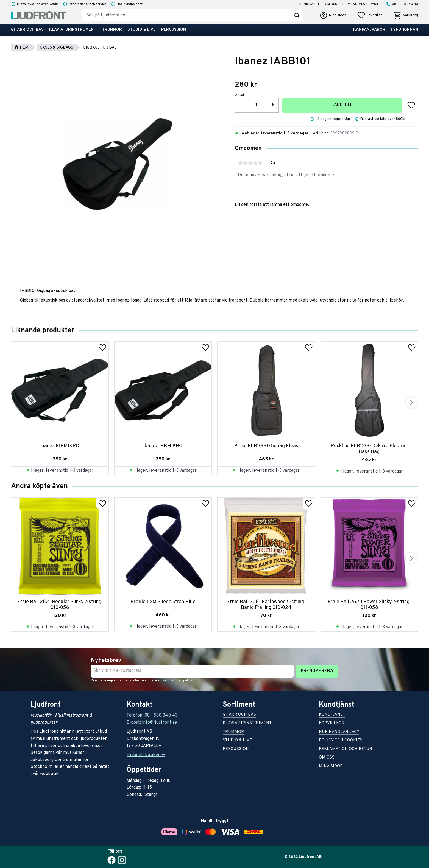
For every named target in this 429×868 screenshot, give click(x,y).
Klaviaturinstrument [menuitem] (73, 30)
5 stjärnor (260, 163)
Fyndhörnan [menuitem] (404, 30)
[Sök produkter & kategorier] (186, 15)
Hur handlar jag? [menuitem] (339, 732)
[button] (369, 15)
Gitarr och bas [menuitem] (27, 30)
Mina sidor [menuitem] (331, 767)
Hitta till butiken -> (146, 755)
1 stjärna (240, 163)
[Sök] (297, 15)
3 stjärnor (250, 163)
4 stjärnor (255, 163)
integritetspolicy (180, 681)
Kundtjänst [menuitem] (309, 4)
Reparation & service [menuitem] (361, 4)
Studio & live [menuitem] (142, 30)
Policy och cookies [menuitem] (341, 741)
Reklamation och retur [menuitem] (346, 749)
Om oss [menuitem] (331, 4)
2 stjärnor (245, 163)
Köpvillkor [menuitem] (332, 724)
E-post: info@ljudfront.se (152, 723)
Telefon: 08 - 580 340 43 (152, 715)
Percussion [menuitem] (174, 30)
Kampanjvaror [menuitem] (369, 30)
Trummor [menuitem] (112, 30)
